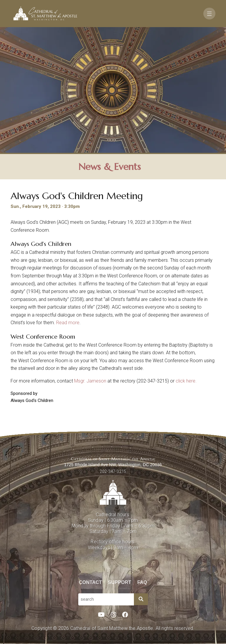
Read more (68, 323)
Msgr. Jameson (90, 381)
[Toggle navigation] (209, 14)
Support (120, 582)
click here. (186, 381)
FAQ (142, 582)
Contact (90, 582)
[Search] (141, 599)
